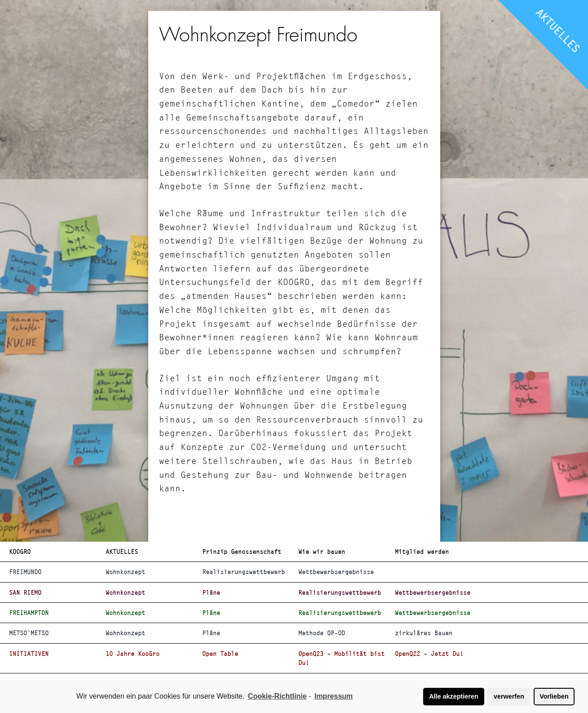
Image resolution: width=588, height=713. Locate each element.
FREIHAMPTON (29, 613)
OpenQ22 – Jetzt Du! (429, 654)
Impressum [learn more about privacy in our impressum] (334, 696)
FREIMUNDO (25, 572)
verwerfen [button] (509, 696)
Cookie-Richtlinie (277, 696)
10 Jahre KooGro (133, 654)
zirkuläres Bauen (424, 633)
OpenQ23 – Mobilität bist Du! (341, 658)
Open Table (220, 654)
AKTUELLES (558, 31)
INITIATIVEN (29, 654)
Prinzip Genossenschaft (242, 552)
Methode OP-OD (322, 633)
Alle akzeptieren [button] (454, 696)
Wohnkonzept (125, 572)
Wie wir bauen (322, 552)
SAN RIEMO (25, 593)
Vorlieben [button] (554, 696)
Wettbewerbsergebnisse (336, 572)
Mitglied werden (422, 552)
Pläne (211, 593)
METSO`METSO (29, 633)
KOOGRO (20, 552)
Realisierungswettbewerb (243, 572)
